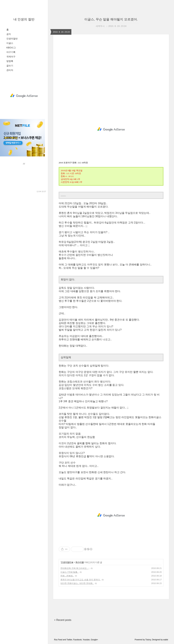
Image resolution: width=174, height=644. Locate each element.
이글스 (10, 43)
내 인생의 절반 (24, 19)
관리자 (10, 70)
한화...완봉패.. (67, 576)
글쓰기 (10, 66)
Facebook (77, 640)
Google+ (94, 640)
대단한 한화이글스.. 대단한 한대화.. (77, 583)
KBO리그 (11, 48)
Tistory (148, 640)
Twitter (69, 640)
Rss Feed (58, 640)
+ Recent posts (63, 620)
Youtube (86, 640)
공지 (9, 34)
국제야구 (11, 57)
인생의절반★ (67, 562)
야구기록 (11, 52)
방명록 (10, 61)
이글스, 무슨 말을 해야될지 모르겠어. (111, 19)
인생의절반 (12, 39)
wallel (166, 640)
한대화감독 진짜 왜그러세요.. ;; (75, 568)
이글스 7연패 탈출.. (70, 572)
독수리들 (80, 562)
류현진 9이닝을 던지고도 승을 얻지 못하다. (81, 580)
